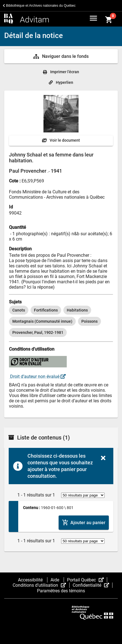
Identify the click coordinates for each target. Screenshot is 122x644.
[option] (19, 310)
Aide (55, 580)
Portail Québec (87, 580)
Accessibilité (31, 580)
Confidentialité (93, 585)
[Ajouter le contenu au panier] (84, 523)
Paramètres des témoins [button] (61, 591)
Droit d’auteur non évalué (37, 376)
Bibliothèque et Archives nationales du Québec (39, 6)
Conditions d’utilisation (41, 585)
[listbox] (61, 321)
